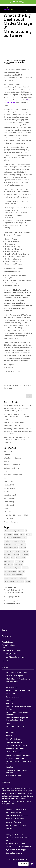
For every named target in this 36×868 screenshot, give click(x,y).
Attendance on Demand (12, 458)
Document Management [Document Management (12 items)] (11, 548)
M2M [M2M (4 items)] (23, 558)
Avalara (6, 461)
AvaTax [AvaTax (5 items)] (22, 534)
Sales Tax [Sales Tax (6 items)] (25, 568)
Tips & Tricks (8, 519)
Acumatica (7, 455)
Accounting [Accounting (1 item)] (13, 531)
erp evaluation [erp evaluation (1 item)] (8, 551)
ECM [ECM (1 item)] (21, 548)
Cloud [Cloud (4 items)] (25, 538)
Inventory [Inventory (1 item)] (7, 558)
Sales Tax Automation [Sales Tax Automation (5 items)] (10, 571)
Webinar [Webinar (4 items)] (28, 581)
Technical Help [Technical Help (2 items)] (22, 578)
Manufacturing (9, 498)
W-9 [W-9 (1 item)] (18, 581)
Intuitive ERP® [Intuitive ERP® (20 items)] (24, 554)
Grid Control (8, 482)
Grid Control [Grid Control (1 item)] (8, 554)
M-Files (6, 492)
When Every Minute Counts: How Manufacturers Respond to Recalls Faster (16, 417)
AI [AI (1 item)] (26, 531)
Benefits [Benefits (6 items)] (29, 534)
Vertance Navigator (11, 522)
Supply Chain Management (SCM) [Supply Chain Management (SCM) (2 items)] (13, 575)
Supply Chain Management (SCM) (16, 515)
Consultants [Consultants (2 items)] (8, 544)
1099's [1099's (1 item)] (6, 531)
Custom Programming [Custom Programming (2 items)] (19, 544)
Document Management (13, 475)
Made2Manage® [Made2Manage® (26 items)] (9, 561)
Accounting (8, 451)
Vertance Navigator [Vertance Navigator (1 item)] (10, 581)
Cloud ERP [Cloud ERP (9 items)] (7, 541)
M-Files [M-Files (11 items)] (18, 558)
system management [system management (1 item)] (10, 578)
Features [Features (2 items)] (17, 551)
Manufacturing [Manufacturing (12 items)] (19, 561)
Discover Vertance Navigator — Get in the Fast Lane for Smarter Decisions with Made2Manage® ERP (17, 408)
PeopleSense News (11, 505)
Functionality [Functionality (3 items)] (24, 551)
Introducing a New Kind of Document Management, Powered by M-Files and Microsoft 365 (18, 431)
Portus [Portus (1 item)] (21, 565)
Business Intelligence (11, 468)
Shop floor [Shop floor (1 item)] (21, 571)
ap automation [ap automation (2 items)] (8, 534)
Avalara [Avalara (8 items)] (16, 534)
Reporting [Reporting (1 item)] (18, 568)
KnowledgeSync (9, 488)
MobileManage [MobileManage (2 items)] (8, 565)
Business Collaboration (12, 465)
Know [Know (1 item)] (13, 558)
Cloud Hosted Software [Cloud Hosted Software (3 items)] (18, 541)
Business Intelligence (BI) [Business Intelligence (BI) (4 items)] (14, 538)
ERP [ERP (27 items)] (25, 548)
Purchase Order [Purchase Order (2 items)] (9, 568)
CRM (5, 471)
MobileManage (9, 502)
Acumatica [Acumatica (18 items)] (21, 531)
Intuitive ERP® (9, 485)
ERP (5, 478)
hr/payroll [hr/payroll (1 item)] (16, 554)
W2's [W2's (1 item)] (22, 581)
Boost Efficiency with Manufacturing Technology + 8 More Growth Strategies (17, 440)
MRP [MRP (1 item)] (16, 565)
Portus (6, 508)
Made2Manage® (10, 495)
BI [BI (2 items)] (5, 538)
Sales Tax (7, 512)
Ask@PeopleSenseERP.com (14, 603)
